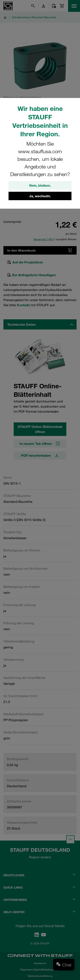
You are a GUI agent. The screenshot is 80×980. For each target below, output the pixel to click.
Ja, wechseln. (40, 196)
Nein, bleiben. (40, 185)
